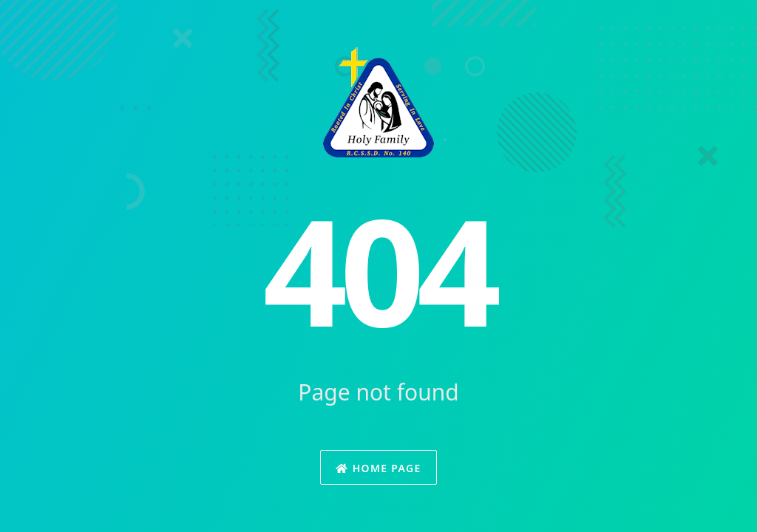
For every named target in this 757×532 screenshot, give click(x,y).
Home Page (378, 468)
